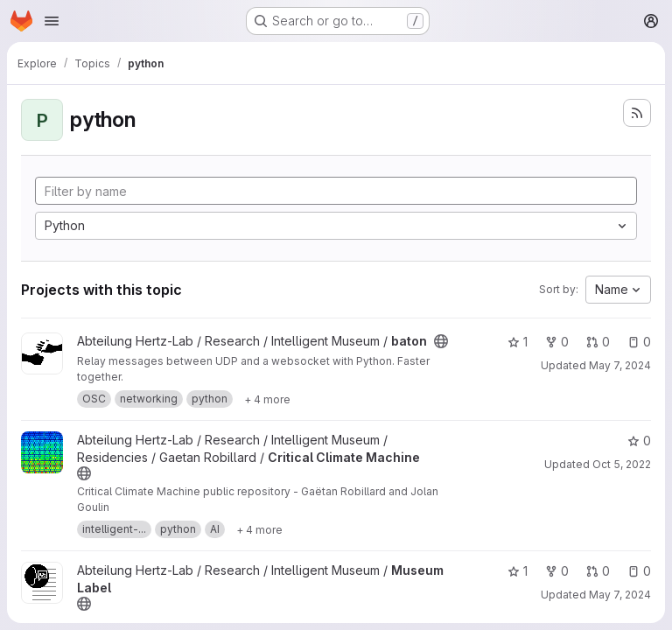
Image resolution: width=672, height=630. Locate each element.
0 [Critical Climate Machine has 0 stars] (639, 441)
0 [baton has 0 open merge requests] (598, 342)
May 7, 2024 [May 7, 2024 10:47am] (620, 365)
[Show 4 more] (267, 399)
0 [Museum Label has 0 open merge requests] (598, 571)
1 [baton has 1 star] (518, 342)
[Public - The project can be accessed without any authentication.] (441, 341)
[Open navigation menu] (52, 21)
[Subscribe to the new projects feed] (637, 113)
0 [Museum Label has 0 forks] (557, 571)
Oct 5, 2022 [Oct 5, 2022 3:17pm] (622, 464)
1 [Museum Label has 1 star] (518, 571)
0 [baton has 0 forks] (557, 342)
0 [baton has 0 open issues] (639, 342)
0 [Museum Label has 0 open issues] (639, 571)
